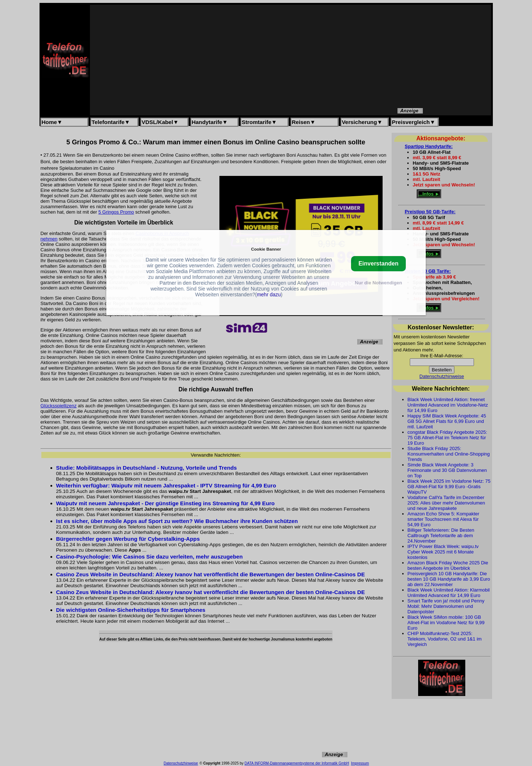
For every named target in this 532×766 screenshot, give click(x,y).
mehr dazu (269, 295)
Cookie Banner (266, 249)
